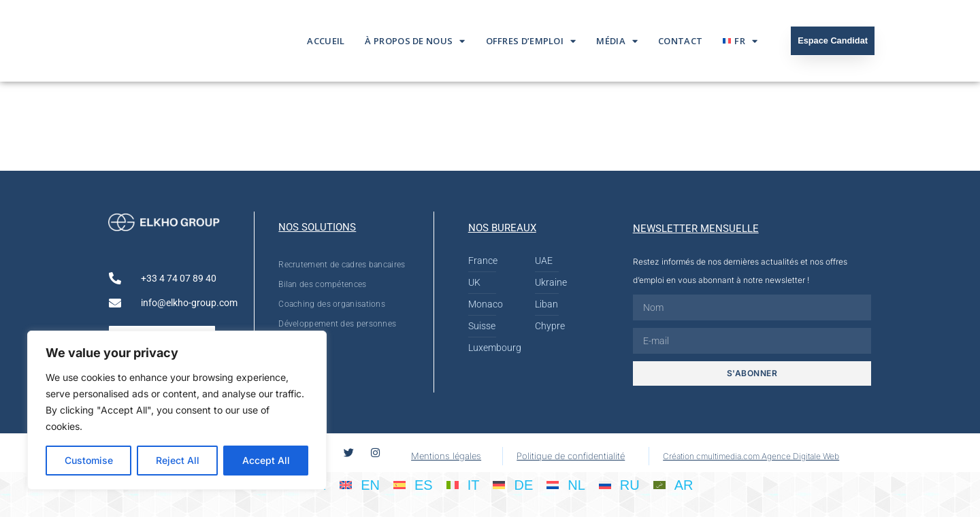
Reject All (178, 460)
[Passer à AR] (673, 484)
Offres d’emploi (531, 41)
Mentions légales (446, 456)
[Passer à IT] (463, 484)
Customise (89, 460)
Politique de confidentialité (571, 456)
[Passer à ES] (413, 484)
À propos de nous (415, 41)
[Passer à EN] (360, 484)
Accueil (326, 41)
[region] (177, 410)
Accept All (266, 460)
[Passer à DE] (513, 484)
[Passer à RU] (619, 484)
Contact (680, 41)
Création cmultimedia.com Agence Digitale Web (751, 456)
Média (617, 41)
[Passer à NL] (566, 484)
